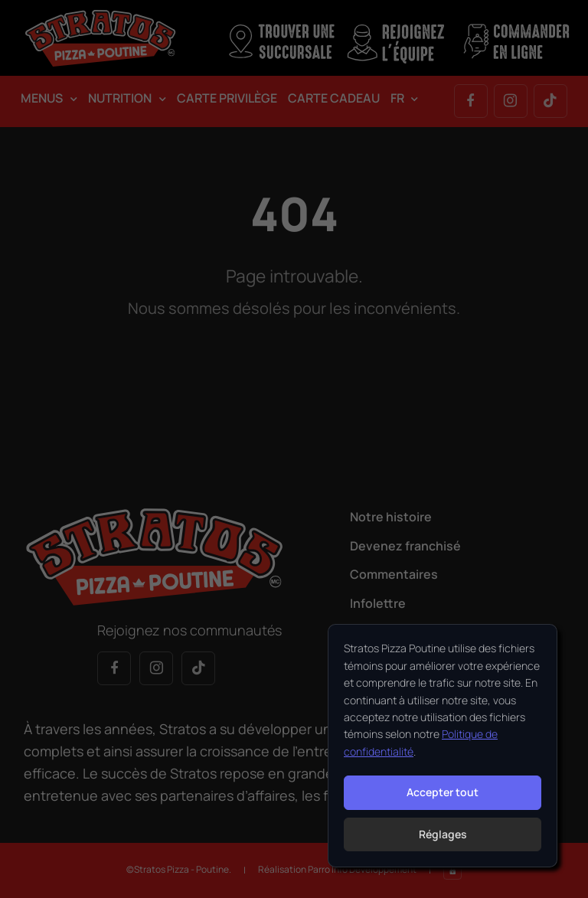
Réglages (443, 834)
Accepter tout (443, 792)
